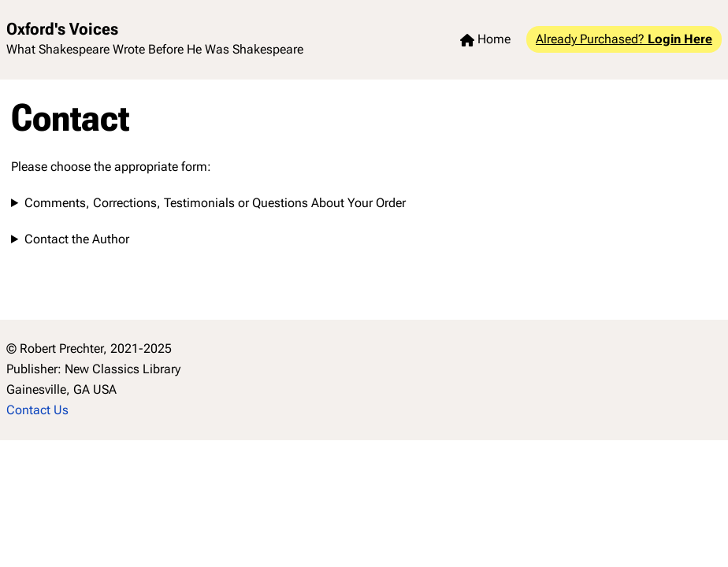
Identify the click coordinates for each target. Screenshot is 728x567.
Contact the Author (77, 239)
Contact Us (37, 410)
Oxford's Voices (62, 29)
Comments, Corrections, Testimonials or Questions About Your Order (215, 203)
